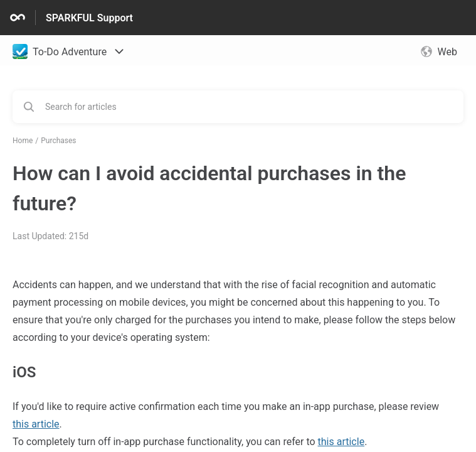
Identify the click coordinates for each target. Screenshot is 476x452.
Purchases (58, 141)
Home (23, 141)
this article (36, 424)
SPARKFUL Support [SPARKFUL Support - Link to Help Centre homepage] (89, 18)
